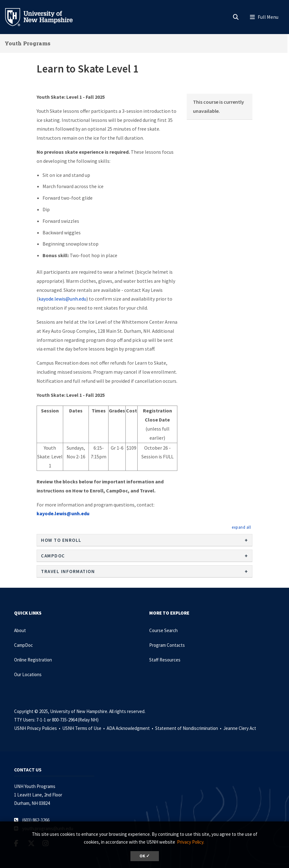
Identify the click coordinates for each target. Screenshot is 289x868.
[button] (241, 527)
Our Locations (28, 674)
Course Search (163, 630)
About (20, 630)
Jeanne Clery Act (240, 728)
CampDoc (23, 645)
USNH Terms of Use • (84, 728)
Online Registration (33, 660)
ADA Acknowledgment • (130, 728)
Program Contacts (167, 645)
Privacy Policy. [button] (191, 842)
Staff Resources (165, 660)
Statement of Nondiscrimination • (189, 728)
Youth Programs (28, 43)
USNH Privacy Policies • (38, 728)
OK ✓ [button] (145, 856)
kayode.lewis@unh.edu (62, 299)
